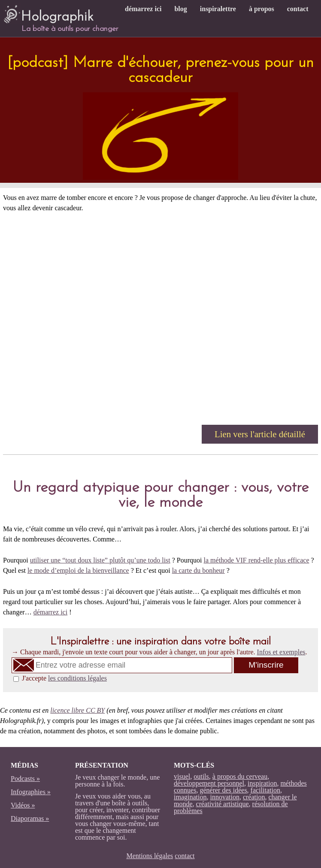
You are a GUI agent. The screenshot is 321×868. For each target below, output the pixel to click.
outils (201, 776)
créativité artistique (223, 804)
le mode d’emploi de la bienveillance (78, 570)
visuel (182, 776)
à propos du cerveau (240, 776)
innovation (224, 797)
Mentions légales (150, 856)
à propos (262, 9)
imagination (190, 797)
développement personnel (209, 783)
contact (298, 9)
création (254, 797)
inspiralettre (218, 9)
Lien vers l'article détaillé (260, 434)
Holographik (48, 13)
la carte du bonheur (198, 570)
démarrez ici (143, 9)
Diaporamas (27, 818)
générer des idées (223, 790)
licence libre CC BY (77, 710)
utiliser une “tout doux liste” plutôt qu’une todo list (100, 560)
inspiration (262, 783)
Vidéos (20, 805)
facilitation (265, 790)
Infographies (28, 792)
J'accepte (64, 678)
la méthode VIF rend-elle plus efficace (257, 560)
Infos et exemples (281, 652)
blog (180, 9)
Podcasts (23, 779)
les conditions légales (77, 678)
